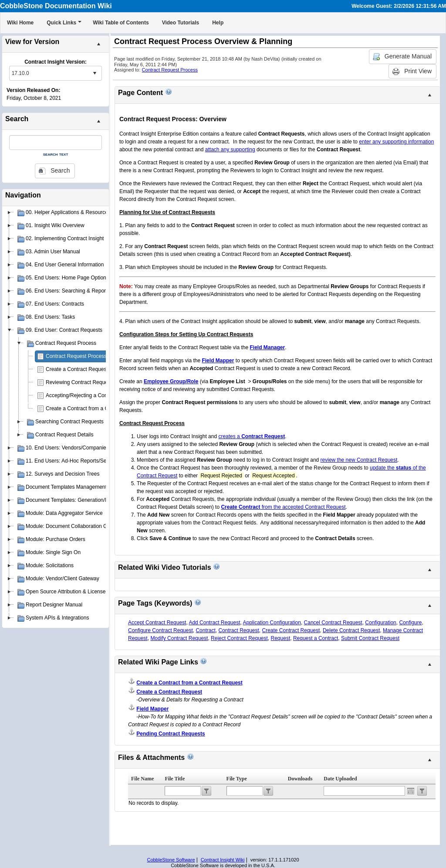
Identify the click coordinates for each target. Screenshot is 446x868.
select (95, 73)
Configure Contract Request (160, 630)
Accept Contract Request (157, 623)
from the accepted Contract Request (283, 507)
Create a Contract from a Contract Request (96, 408)
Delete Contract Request (351, 630)
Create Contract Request (291, 630)
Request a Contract (316, 638)
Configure (410, 623)
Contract (205, 630)
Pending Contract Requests (171, 734)
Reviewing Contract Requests (80, 382)
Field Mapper (152, 709)
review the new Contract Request (359, 460)
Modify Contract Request (179, 638)
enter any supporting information (396, 142)
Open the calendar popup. (411, 791)
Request (281, 638)
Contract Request (238, 630)
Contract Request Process (170, 70)
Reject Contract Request (239, 638)
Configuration (380, 623)
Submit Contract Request (370, 638)
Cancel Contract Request (333, 623)
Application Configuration (272, 623)
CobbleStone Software (171, 860)
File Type (237, 779)
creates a (252, 436)
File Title (175, 779)
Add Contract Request (214, 623)
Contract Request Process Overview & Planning (101, 356)
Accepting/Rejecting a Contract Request (92, 395)
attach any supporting (230, 150)
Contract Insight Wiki (223, 860)
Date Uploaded (340, 779)
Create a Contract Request (77, 369)
